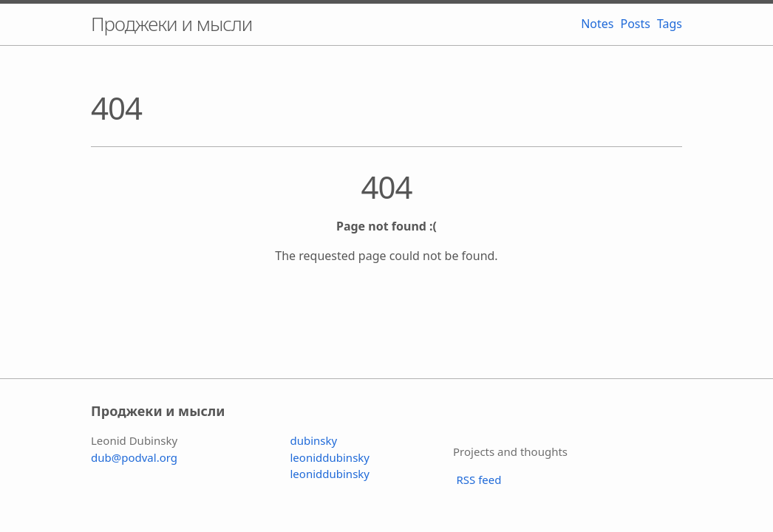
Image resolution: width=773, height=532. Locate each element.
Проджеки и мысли (171, 24)
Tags (668, 24)
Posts (634, 24)
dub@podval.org (134, 457)
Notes (595, 24)
